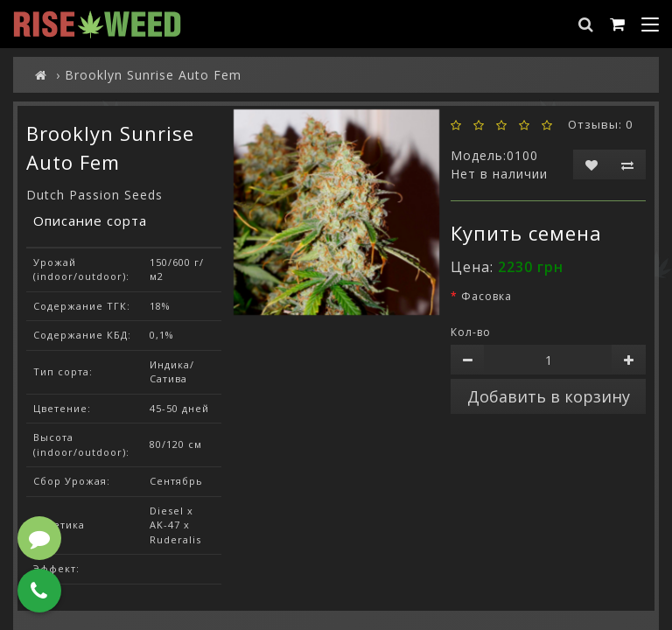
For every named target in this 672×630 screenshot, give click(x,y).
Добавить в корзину (549, 396)
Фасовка (486, 296)
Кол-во (471, 332)
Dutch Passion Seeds (94, 195)
